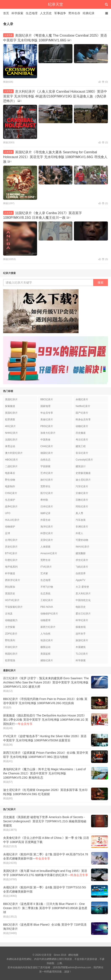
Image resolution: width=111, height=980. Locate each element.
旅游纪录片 (82, 640)
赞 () (103, 82)
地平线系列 (11, 567)
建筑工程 (81, 446)
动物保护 (10, 527)
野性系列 (10, 640)
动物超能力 (11, 620)
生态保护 (10, 500)
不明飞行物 (47, 587)
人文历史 (46, 13)
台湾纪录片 (11, 540)
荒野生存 (45, 560)
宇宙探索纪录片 (14, 607)
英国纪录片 (11, 413)
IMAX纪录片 (82, 547)
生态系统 (45, 594)
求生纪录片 (82, 560)
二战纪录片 (11, 466)
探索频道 (10, 406)
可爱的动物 (82, 540)
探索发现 (81, 627)
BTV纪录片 (11, 553)
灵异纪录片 (47, 540)
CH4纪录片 (47, 446)
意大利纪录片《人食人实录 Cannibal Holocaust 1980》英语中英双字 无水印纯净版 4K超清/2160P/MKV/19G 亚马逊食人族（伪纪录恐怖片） (55, 96)
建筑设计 (81, 466)
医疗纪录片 (47, 493)
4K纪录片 (10, 426)
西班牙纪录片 (13, 580)
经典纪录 (89, 13)
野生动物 (10, 480)
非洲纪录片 (82, 527)
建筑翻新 (81, 553)
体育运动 (10, 446)
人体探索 (45, 547)
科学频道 (10, 573)
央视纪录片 (82, 399)
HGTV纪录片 (12, 600)
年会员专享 (47, 413)
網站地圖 (73, 955)
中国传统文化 (83, 600)
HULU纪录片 (12, 520)
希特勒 (44, 500)
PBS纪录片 (47, 426)
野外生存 (74, 13)
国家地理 (45, 406)
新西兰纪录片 (48, 627)
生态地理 (32, 13)
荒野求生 (45, 486)
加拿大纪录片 (48, 433)
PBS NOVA (47, 607)
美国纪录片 (11, 399)
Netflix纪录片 (83, 406)
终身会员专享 (83, 420)
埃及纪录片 (47, 640)
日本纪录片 (47, 507)
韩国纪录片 (11, 654)
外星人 (79, 533)
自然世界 (81, 573)
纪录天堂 (55, 4)
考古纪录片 (82, 440)
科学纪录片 (82, 620)
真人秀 (79, 513)
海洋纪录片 (47, 527)
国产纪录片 (82, 413)
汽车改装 (81, 520)
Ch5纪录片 (11, 493)
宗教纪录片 (82, 500)
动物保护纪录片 (49, 614)
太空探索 (10, 627)
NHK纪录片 (11, 433)
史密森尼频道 (83, 473)
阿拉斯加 (10, 587)
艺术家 (44, 573)
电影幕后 (10, 473)
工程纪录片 (47, 600)
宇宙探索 (45, 466)
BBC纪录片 (47, 399)
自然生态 (45, 460)
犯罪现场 (10, 660)
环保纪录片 (11, 647)
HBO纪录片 (12, 460)
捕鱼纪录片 (47, 660)
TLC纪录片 (82, 654)
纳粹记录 (45, 513)
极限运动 (45, 647)
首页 (6, 13)
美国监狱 (45, 654)
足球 (8, 533)
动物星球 (45, 620)
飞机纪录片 (82, 567)
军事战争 (60, 13)
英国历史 (10, 594)
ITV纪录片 (46, 567)
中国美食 (45, 440)
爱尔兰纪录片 (83, 614)
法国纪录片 (11, 440)
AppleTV (80, 580)
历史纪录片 (11, 547)
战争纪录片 (11, 507)
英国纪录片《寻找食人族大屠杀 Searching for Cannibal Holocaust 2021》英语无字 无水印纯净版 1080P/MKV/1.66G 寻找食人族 (55, 157)
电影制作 (10, 486)
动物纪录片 (82, 426)
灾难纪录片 (82, 493)
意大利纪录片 (83, 594)
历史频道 (81, 433)
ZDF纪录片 (11, 634)
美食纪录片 (47, 420)
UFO (8, 513)
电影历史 (81, 607)
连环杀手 (81, 634)
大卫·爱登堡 (82, 587)
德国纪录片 (47, 453)
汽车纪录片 (82, 486)
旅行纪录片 (47, 480)
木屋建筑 (81, 647)
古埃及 (9, 614)
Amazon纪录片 (49, 553)
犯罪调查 (10, 420)
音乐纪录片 (82, 453)
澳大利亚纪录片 (14, 453)
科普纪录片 (47, 533)
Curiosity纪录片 (84, 460)
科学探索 (17, 13)
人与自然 (45, 634)
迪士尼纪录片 (83, 480)
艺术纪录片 (47, 473)
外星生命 (45, 520)
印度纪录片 (11, 560)
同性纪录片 (82, 507)
